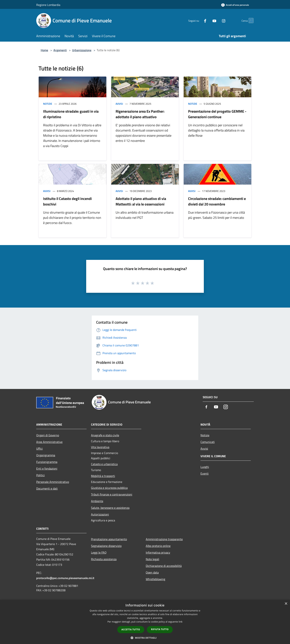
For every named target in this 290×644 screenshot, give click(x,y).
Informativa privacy (158, 552)
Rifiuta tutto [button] (160, 629)
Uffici (39, 449)
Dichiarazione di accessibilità (164, 566)
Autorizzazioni (100, 514)
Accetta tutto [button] (131, 629)
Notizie (48, 104)
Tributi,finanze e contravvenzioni (112, 494)
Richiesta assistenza (104, 559)
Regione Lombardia (48, 5)
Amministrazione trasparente (164, 539)
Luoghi (205, 467)
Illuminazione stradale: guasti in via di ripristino (71, 114)
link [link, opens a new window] (181, 622)
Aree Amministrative (49, 442)
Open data (152, 572)
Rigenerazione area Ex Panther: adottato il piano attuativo (140, 114)
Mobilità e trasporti (103, 476)
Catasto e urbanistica (104, 464)
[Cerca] (249, 21)
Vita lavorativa (100, 447)
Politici (41, 475)
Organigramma (46, 455)
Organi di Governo (48, 435)
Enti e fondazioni (47, 468)
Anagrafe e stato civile (105, 435)
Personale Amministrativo (53, 482)
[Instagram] (216, 20)
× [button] (286, 604)
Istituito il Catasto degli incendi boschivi (67, 201)
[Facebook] (198, 20)
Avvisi (119, 104)
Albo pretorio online (158, 546)
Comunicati (208, 442)
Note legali (152, 559)
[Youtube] (207, 20)
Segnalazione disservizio (106, 546)
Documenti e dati (47, 488)
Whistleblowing (155, 579)
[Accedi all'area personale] (235, 5)
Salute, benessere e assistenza (110, 508)
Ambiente (97, 501)
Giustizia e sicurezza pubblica (109, 488)
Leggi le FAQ (99, 552)
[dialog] (145, 622)
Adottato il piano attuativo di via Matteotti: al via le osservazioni (141, 201)
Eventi (205, 473)
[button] (145, 638)
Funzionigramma (47, 462)
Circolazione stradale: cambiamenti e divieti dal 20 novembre (217, 201)
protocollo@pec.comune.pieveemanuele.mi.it (65, 578)
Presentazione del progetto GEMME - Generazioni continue (217, 114)
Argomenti (60, 50)
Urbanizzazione (82, 50)
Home (44, 50)
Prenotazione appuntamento (109, 539)
